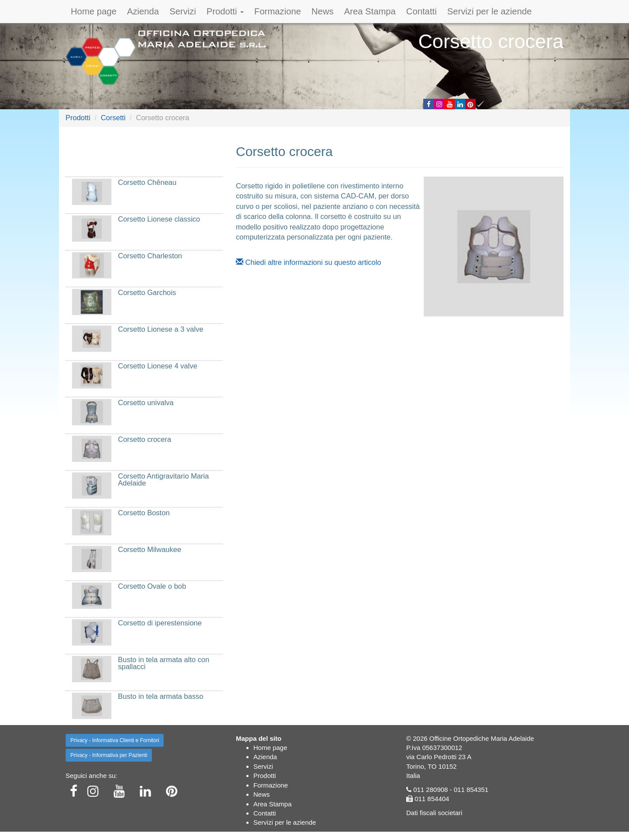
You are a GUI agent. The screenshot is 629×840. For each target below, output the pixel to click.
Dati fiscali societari (434, 813)
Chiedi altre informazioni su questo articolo (309, 262)
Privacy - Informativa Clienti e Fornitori (115, 740)
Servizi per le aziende (490, 11)
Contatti (422, 11)
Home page (94, 11)
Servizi (183, 11)
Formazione (278, 11)
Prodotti (225, 11)
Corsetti (113, 118)
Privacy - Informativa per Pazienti (109, 755)
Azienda (143, 11)
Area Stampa (370, 11)
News (323, 11)
